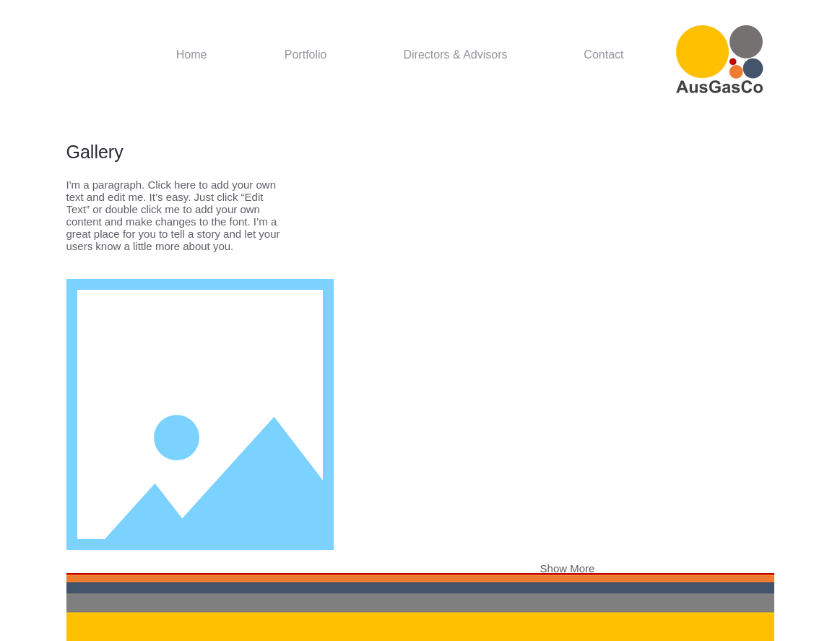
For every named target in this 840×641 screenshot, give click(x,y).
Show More (568, 568)
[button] (426, 206)
